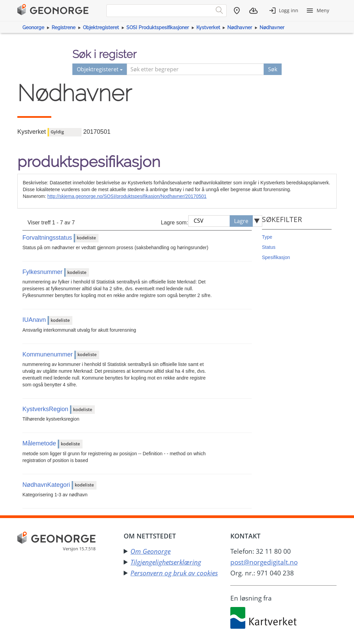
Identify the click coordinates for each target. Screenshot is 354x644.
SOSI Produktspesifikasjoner (158, 27)
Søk (273, 69)
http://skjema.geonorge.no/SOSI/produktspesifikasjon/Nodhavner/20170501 (127, 196)
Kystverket (208, 27)
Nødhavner (240, 27)
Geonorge (33, 27)
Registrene (64, 27)
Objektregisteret (101, 27)
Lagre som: (174, 223)
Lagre (241, 221)
